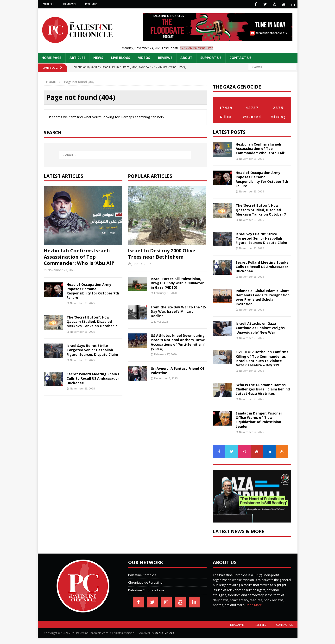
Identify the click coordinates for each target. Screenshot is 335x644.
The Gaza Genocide (237, 87)
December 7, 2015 (166, 378)
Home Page (52, 58)
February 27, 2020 (165, 354)
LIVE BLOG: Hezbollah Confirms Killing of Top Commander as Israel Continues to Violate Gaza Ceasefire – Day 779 (262, 358)
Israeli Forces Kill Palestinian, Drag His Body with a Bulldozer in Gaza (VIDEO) (177, 283)
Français (69, 4)
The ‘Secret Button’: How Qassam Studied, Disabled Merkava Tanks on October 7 (92, 322)
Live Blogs (121, 58)
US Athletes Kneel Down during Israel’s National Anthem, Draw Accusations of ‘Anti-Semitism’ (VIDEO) (178, 342)
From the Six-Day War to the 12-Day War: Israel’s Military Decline (178, 311)
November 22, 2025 (251, 432)
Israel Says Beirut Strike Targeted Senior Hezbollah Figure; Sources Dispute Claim (92, 350)
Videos (144, 58)
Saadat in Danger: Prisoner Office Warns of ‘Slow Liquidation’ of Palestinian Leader (259, 420)
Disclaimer (238, 625)
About (186, 58)
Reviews (165, 58)
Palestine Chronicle (142, 575)
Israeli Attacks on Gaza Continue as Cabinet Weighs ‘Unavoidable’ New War (260, 328)
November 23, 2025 (61, 270)
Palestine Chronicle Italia (146, 590)
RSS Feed (261, 625)
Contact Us (240, 58)
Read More (254, 605)
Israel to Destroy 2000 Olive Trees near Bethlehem (162, 254)
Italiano (91, 4)
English (48, 4)
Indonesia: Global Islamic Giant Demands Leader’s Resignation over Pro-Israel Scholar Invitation (263, 297)
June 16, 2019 (141, 264)
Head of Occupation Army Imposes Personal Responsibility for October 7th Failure (93, 291)
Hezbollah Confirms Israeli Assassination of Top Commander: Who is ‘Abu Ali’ (79, 257)
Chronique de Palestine (145, 582)
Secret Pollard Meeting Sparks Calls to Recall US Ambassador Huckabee (93, 378)
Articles (77, 58)
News (98, 58)
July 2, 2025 (161, 322)
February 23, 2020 (165, 293)
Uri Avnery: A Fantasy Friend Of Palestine (178, 371)
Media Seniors (164, 633)
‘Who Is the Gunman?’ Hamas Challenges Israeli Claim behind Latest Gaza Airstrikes (263, 389)
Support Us (211, 58)
